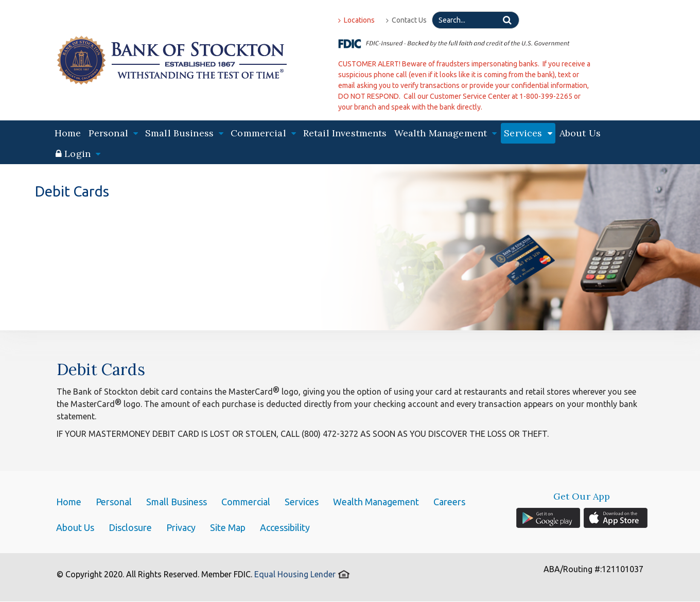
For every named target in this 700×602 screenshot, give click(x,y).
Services (302, 502)
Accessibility (285, 527)
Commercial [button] (263, 133)
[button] (78, 154)
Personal (114, 502)
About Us (580, 133)
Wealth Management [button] (446, 133)
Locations (356, 20)
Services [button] (528, 133)
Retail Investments (345, 133)
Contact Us (406, 20)
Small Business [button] (184, 133)
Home (68, 133)
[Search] (476, 20)
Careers (449, 502)
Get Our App (582, 497)
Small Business (177, 502)
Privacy (181, 527)
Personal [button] (113, 133)
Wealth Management (376, 502)
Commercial (246, 502)
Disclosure (130, 527)
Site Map (228, 527)
